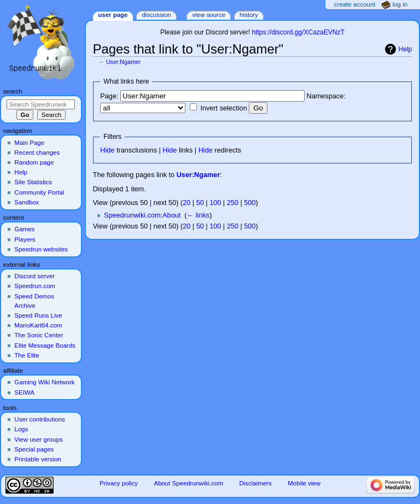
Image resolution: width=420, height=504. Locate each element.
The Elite (27, 355)
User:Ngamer (123, 62)
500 (250, 203)
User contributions (39, 419)
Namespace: (326, 96)
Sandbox (27, 202)
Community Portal (39, 192)
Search (13, 91)
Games (24, 229)
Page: (109, 96)
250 (233, 203)
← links (199, 215)
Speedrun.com (35, 286)
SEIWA (24, 392)
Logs (21, 429)
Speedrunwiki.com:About (142, 215)
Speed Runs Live (38, 315)
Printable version (37, 459)
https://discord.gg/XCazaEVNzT (298, 32)
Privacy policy (119, 483)
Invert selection (223, 108)
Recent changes (37, 153)
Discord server (34, 276)
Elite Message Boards (45, 345)
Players (25, 239)
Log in (400, 4)
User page (113, 15)
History (249, 15)
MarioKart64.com (38, 325)
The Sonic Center (39, 335)
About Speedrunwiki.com (189, 483)
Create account (355, 4)
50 (200, 203)
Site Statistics (33, 182)
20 (186, 203)
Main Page (29, 143)
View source (209, 15)
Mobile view (304, 483)
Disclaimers (256, 483)
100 (215, 203)
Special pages (34, 449)
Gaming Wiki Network (44, 382)
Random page (34, 162)
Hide (107, 150)
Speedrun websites (41, 249)
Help (406, 49)
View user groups (38, 439)
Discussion (156, 15)
